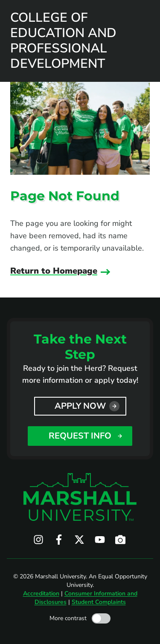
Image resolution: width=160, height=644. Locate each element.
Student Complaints (99, 602)
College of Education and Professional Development (63, 41)
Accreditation (41, 593)
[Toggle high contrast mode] (101, 618)
